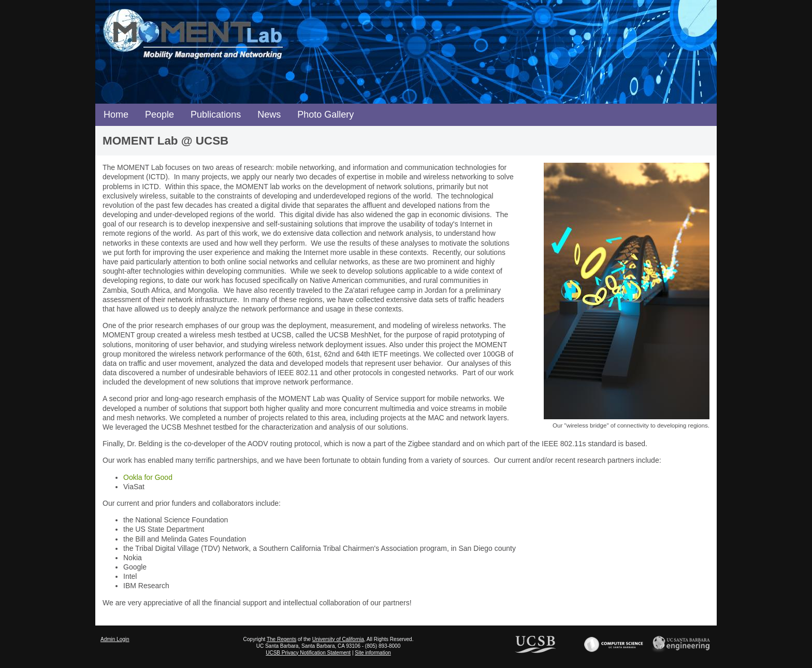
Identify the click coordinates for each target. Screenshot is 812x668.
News (269, 115)
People (160, 115)
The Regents (281, 639)
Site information (373, 653)
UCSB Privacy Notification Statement (308, 653)
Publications (216, 115)
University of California (338, 639)
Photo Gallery (325, 115)
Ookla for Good (148, 477)
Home (116, 115)
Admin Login (115, 639)
